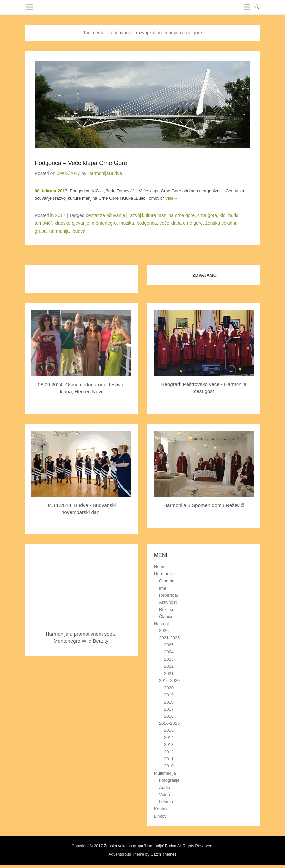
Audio (165, 787)
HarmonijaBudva (105, 173)
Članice (166, 616)
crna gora (207, 215)
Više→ (172, 198)
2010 (169, 766)
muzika (127, 223)
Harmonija (164, 574)
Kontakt (161, 809)
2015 (169, 730)
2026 (164, 631)
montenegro (104, 223)
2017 (60, 215)
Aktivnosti (168, 602)
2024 (169, 652)
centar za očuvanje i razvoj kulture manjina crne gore (140, 215)
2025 (169, 645)
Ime (163, 588)
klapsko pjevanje (72, 223)
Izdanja (166, 802)
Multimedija (165, 773)
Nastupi (161, 624)
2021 (169, 674)
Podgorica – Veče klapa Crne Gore (81, 163)
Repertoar (169, 595)
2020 (169, 688)
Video (165, 794)
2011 (169, 759)
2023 (169, 659)
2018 (169, 702)
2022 (169, 666)
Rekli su (167, 609)
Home (160, 567)
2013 (169, 745)
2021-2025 (169, 638)
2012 (169, 752)
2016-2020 (169, 680)
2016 (169, 716)
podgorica (147, 223)
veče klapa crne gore (181, 223)
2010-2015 (169, 723)
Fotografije (169, 780)
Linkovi (161, 816)
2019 (169, 695)
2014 (169, 738)
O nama (167, 581)
